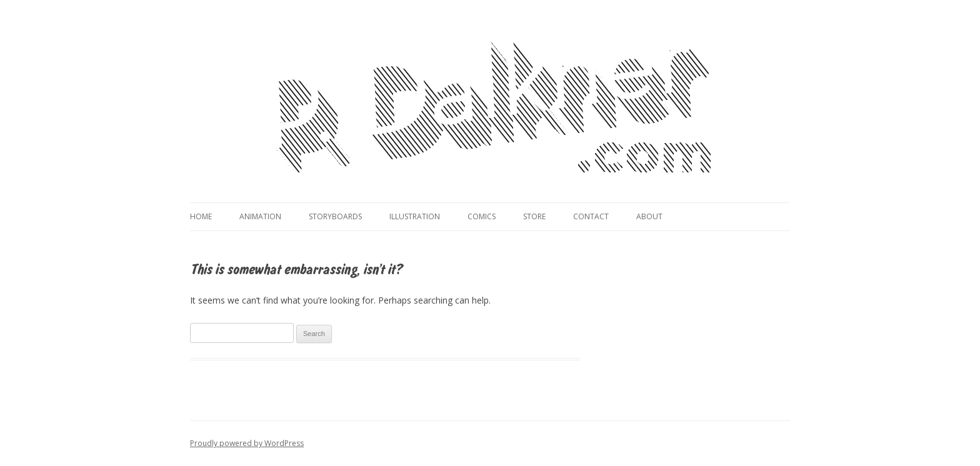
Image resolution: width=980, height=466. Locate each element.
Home (201, 216)
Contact (591, 216)
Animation (260, 216)
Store (534, 216)
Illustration (415, 216)
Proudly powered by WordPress (247, 443)
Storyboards (335, 216)
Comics (482, 216)
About (649, 216)
